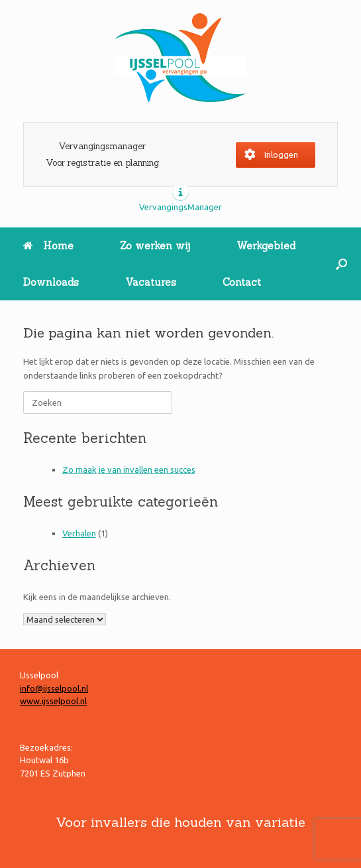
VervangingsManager (180, 207)
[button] (341, 264)
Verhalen (79, 533)
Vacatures (151, 282)
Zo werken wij (155, 246)
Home (48, 246)
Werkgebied (266, 246)
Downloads (51, 282)
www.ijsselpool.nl (53, 701)
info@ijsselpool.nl (54, 688)
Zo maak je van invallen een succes (129, 469)
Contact (242, 282)
